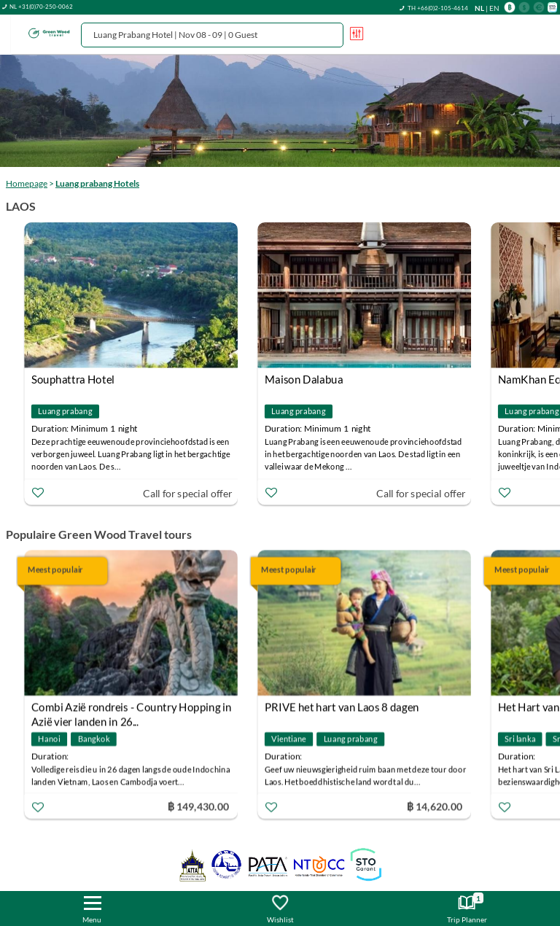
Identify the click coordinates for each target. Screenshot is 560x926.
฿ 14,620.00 (435, 806)
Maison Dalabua (304, 379)
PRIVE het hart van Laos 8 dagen (342, 707)
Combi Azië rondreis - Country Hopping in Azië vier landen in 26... (132, 709)
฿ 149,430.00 (198, 806)
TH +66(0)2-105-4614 (438, 8)
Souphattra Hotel (73, 379)
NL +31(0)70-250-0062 (41, 7)
